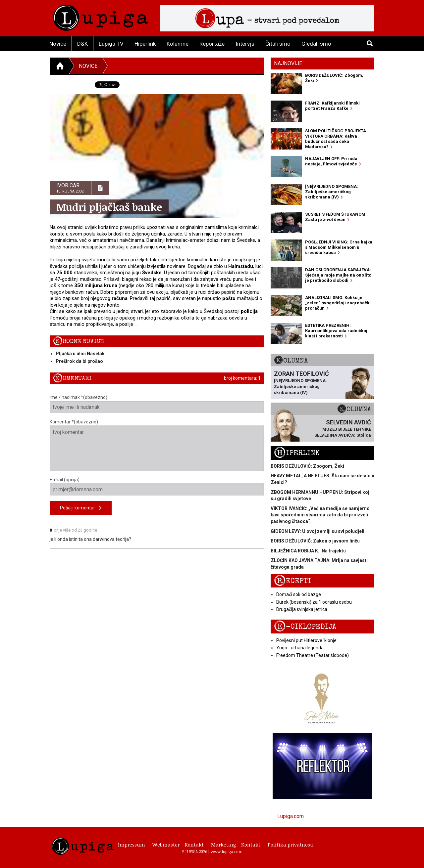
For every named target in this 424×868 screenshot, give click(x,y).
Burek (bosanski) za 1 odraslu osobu (314, 602)
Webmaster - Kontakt (178, 845)
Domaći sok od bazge (299, 594)
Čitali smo (278, 44)
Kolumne (178, 44)
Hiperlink (145, 44)
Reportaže (212, 44)
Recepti (293, 581)
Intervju (245, 44)
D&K (82, 44)
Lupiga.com (291, 816)
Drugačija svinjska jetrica (302, 609)
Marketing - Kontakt (236, 845)
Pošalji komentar (81, 508)
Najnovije (288, 63)
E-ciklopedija (305, 627)
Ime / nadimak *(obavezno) (157, 404)
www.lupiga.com (227, 851)
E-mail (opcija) (157, 486)
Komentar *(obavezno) (157, 445)
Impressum (132, 845)
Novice (58, 44)
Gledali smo (316, 44)
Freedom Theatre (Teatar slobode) (313, 655)
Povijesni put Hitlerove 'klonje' (307, 640)
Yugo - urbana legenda (300, 648)
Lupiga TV (111, 44)
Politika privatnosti (291, 845)
